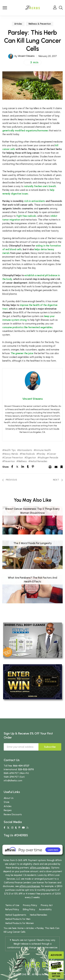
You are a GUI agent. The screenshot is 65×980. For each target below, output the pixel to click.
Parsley (42, 454)
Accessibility (45, 909)
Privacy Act (47, 905)
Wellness (22, 461)
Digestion (31, 458)
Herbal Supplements (16, 915)
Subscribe (50, 747)
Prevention (9, 461)
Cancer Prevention (13, 458)
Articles (18, 24)
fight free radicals (26, 216)
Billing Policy (29, 909)
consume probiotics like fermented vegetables (27, 327)
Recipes (8, 810)
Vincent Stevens (26, 56)
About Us (9, 798)
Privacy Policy (30, 905)
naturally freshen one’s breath (40, 186)
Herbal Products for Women (20, 923)
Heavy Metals (11, 454)
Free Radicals (28, 454)
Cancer (52, 454)
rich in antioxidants (35, 201)
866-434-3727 (21, 766)
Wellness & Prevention (40, 24)
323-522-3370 (26, 769)
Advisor (56, 955)
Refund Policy (12, 909)
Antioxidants (26, 450)
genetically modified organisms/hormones (25, 131)
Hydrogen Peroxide (49, 458)
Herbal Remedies (39, 461)
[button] (32, 62)
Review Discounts (13, 814)
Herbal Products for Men (18, 919)
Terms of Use (12, 905)
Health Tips (10, 450)
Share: (6, 467)
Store (7, 802)
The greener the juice (22, 353)
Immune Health (43, 450)
